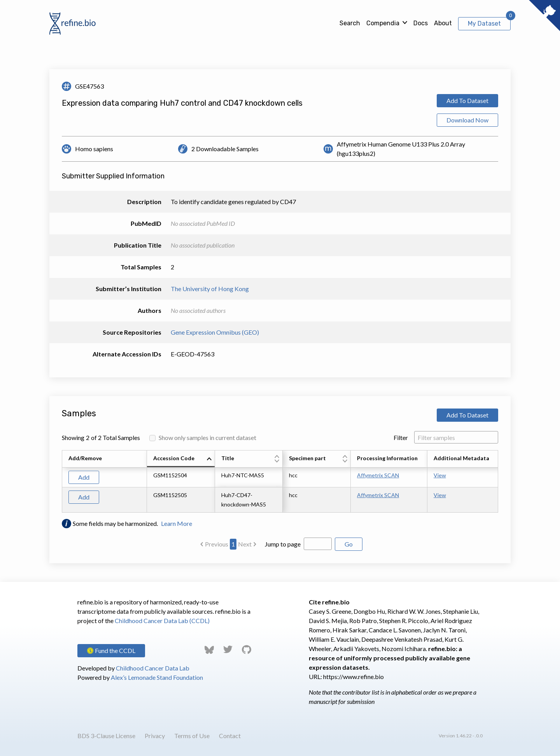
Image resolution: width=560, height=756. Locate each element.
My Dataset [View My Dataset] (484, 24)
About (443, 23)
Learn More (177, 523)
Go (349, 544)
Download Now (467, 120)
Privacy (155, 736)
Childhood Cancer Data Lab (153, 668)
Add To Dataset (467, 100)
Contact (230, 736)
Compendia (383, 23)
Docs (421, 23)
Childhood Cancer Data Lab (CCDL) (162, 621)
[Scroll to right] (499, 482)
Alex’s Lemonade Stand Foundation (157, 677)
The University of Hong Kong (210, 289)
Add (84, 477)
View (440, 475)
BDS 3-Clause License (106, 736)
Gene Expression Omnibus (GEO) (215, 332)
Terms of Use (192, 736)
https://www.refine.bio (353, 677)
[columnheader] (181, 459)
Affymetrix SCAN (378, 475)
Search (350, 23)
